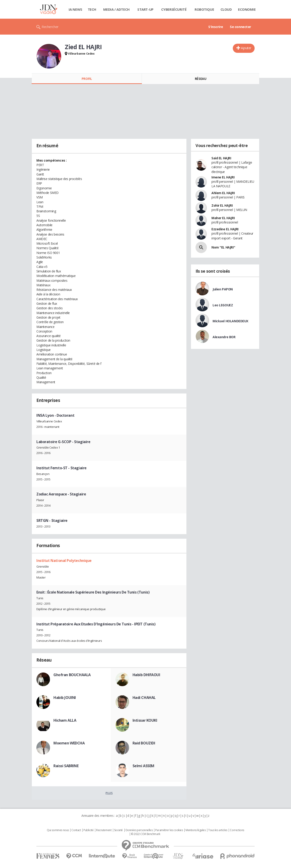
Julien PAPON (223, 289)
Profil (87, 79)
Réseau (201, 79)
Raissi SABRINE (66, 766)
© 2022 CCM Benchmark (146, 834)
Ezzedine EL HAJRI (225, 229)
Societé (118, 830)
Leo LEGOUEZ (223, 305)
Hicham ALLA (65, 720)
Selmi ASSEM (143, 766)
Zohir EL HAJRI (222, 205)
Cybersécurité (174, 9)
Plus (109, 793)
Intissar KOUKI (145, 720)
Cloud (226, 9)
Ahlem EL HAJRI (223, 193)
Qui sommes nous (58, 830)
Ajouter (246, 48)
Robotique (204, 9)
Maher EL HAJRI (223, 218)
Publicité (88, 830)
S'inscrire (216, 27)
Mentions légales (196, 830)
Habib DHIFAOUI (146, 675)
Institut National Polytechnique (64, 561)
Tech (92, 9)
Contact (76, 830)
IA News (75, 9)
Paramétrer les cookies (169, 830)
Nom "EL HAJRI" (223, 247)
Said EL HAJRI (221, 158)
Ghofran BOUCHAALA (72, 675)
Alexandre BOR (224, 337)
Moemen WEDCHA (69, 743)
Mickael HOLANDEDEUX (230, 321)
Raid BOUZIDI (144, 743)
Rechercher (50, 27)
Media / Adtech (116, 9)
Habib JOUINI (65, 698)
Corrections (237, 830)
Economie (247, 9)
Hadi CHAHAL (144, 698)
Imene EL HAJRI (223, 177)
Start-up (145, 9)
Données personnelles (139, 830)
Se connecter (241, 27)
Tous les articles (218, 830)
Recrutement (104, 830)
